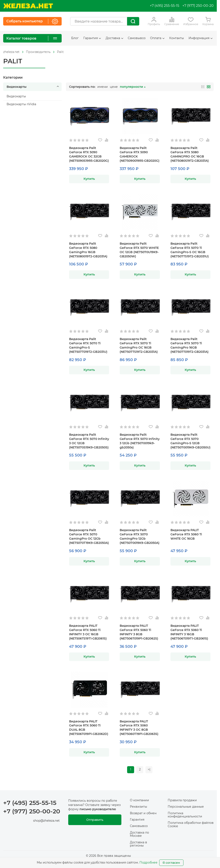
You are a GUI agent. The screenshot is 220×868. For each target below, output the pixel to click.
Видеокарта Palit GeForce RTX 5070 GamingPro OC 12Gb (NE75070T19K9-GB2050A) (89, 536)
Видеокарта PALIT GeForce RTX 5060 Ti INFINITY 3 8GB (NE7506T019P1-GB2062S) (139, 632)
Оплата (157, 38)
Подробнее (148, 862)
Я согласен (171, 863)
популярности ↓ (133, 87)
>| (149, 770)
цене (114, 87)
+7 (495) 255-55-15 (165, 6)
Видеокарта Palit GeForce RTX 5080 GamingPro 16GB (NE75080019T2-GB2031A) (88, 250)
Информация (201, 38)
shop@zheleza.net (46, 821)
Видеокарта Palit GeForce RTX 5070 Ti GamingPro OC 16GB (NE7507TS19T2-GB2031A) (139, 345)
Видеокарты (33, 87)
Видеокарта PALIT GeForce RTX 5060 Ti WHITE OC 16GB (186, 534)
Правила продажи (182, 800)
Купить (89, 179)
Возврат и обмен (143, 813)
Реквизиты (138, 807)
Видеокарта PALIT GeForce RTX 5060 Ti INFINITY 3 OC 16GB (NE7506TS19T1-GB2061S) (88, 632)
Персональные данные (186, 807)
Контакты (177, 38)
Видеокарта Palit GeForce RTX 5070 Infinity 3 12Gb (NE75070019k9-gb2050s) (140, 441)
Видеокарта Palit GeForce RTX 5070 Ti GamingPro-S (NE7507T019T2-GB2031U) (88, 345)
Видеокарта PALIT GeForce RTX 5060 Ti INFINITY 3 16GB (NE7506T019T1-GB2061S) (189, 632)
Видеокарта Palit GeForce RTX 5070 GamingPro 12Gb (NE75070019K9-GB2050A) (140, 536)
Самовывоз (137, 38)
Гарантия (92, 38)
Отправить (95, 820)
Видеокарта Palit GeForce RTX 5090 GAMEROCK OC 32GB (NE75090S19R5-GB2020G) (89, 154)
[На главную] (28, 6)
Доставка (114, 38)
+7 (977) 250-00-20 (198, 6)
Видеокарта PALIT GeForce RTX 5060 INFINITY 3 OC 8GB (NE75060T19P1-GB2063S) (139, 728)
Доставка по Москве (139, 834)
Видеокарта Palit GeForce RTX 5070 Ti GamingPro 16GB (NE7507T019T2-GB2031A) (189, 345)
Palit (60, 52)
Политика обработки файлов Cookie (191, 825)
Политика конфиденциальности (185, 815)
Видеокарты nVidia (21, 104)
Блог (75, 38)
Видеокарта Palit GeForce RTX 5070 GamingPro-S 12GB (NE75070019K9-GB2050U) (190, 441)
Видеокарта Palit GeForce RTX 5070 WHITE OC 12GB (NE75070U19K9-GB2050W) (139, 250)
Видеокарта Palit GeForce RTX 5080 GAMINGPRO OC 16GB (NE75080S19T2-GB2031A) (190, 154)
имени (103, 87)
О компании (139, 800)
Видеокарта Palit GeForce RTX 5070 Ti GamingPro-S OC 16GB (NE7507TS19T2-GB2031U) (190, 250)
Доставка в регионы (138, 844)
